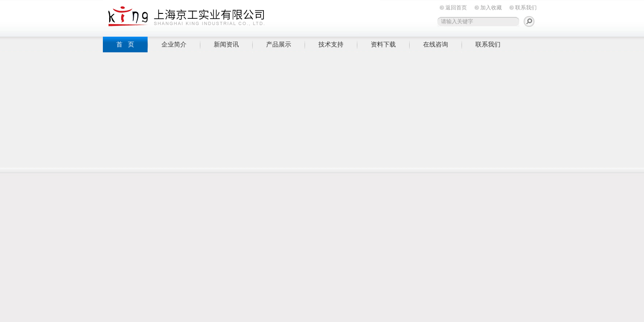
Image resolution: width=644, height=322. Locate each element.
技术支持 (331, 44)
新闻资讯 (226, 44)
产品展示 (279, 44)
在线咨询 (436, 44)
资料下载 (383, 44)
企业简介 (174, 44)
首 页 (125, 44)
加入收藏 (491, 8)
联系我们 (526, 8)
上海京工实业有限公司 (241, 17)
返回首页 (456, 8)
